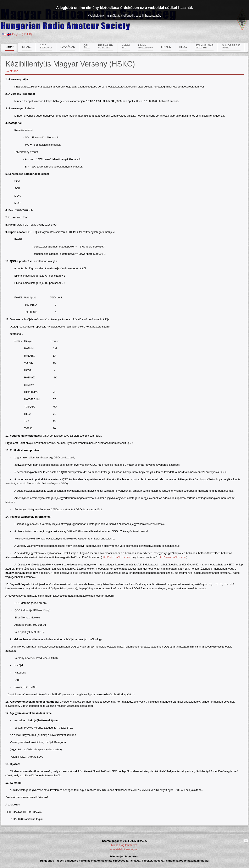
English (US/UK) (22, 34)
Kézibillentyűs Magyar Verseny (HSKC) (70, 64)
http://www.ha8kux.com (173, 557)
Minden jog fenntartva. (125, 845)
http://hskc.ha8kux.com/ (116, 557)
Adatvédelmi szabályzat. (124, 849)
